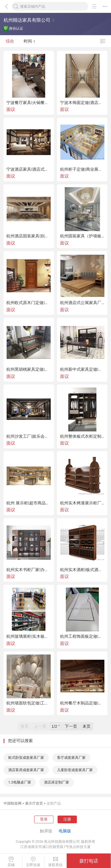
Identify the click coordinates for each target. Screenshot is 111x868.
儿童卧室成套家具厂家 (75, 770)
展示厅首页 (34, 803)
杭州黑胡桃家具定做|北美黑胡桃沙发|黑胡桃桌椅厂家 (29, 370)
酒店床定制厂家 (57, 782)
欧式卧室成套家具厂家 (26, 758)
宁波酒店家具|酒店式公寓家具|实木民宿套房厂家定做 (29, 169)
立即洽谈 (33, 862)
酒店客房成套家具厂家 (26, 770)
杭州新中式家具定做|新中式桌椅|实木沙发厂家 (82, 370)
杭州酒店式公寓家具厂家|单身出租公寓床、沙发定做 (82, 303)
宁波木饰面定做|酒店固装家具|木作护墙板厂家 (82, 103)
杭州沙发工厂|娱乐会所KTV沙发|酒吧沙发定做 (29, 436)
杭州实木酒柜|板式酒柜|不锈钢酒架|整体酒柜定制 (82, 570)
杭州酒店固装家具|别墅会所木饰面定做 (29, 236)
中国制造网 (13, 803)
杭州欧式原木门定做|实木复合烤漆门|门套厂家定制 (29, 303)
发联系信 (55, 862)
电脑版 (65, 831)
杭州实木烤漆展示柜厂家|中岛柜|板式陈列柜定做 (82, 503)
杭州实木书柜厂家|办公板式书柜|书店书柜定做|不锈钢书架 (29, 570)
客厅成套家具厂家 (71, 758)
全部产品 (54, 803)
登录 (44, 819)
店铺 (11, 862)
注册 (67, 819)
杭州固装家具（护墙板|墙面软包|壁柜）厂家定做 (82, 236)
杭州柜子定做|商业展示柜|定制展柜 (82, 169)
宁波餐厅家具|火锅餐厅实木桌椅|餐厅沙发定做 (29, 103)
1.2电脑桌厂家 (20, 782)
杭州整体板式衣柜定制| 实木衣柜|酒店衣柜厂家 (82, 436)
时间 (30, 41)
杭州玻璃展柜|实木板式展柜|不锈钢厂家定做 (29, 637)
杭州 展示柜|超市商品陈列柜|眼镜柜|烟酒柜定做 (29, 503)
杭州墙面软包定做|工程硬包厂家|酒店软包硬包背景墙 (29, 703)
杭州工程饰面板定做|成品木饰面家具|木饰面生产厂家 (82, 637)
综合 (10, 41)
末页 (86, 726)
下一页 (71, 726)
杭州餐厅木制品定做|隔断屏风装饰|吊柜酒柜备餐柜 (82, 703)
